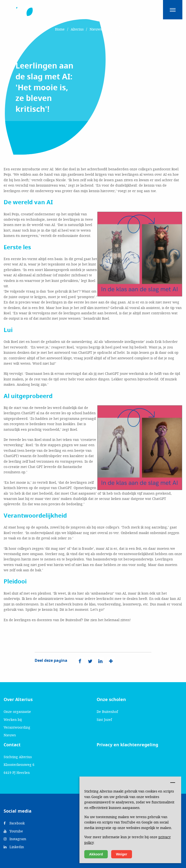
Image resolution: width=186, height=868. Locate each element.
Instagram (15, 839)
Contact (12, 745)
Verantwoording (17, 727)
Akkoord (96, 854)
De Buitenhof (107, 712)
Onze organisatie (17, 712)
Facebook (14, 823)
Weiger (122, 854)
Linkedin (14, 847)
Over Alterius (18, 700)
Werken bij (13, 720)
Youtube (13, 831)
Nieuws (10, 735)
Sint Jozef (104, 720)
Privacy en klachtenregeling (127, 745)
